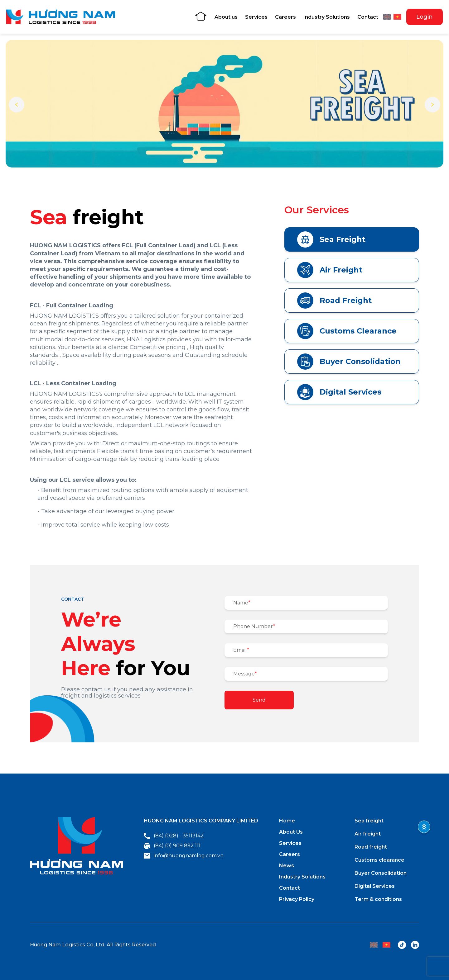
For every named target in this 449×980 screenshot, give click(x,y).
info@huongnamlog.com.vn (184, 856)
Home (287, 821)
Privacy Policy (297, 899)
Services (256, 17)
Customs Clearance (347, 331)
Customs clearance (379, 860)
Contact (368, 17)
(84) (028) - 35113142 (174, 836)
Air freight (368, 834)
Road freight (371, 847)
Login (425, 17)
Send (259, 700)
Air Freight (330, 270)
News (287, 866)
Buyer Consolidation (349, 362)
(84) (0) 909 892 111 (172, 846)
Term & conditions (378, 899)
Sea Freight (331, 239)
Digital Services (339, 392)
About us (226, 17)
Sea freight (369, 821)
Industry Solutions (327, 17)
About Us (291, 832)
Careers (285, 17)
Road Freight (334, 301)
